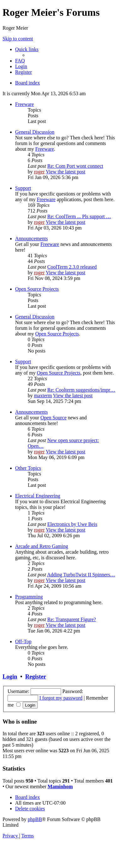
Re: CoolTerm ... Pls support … (79, 216)
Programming (29, 597)
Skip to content (18, 39)
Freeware (25, 104)
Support (23, 188)
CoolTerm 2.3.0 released (72, 267)
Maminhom (60, 786)
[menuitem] (20, 61)
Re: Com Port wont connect (75, 166)
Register (36, 676)
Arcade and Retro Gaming (42, 546)
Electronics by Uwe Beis (72, 524)
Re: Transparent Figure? (72, 619)
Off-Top (23, 641)
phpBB (35, 819)
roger (39, 172)
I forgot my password (61, 698)
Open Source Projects (37, 289)
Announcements (31, 239)
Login (10, 676)
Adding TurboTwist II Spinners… (81, 575)
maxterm (43, 396)
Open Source (53, 418)
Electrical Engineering (38, 496)
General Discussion (35, 132)
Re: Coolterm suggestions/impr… (81, 390)
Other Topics (28, 468)
